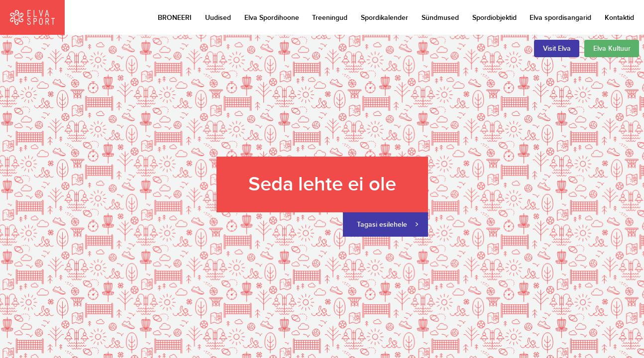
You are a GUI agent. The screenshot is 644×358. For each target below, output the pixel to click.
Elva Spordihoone (272, 18)
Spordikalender (384, 18)
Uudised (218, 18)
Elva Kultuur (612, 48)
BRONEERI (175, 18)
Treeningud (330, 18)
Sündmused (440, 18)
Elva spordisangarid (560, 18)
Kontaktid (619, 18)
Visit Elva (557, 48)
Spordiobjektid (494, 18)
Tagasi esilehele (382, 224)
